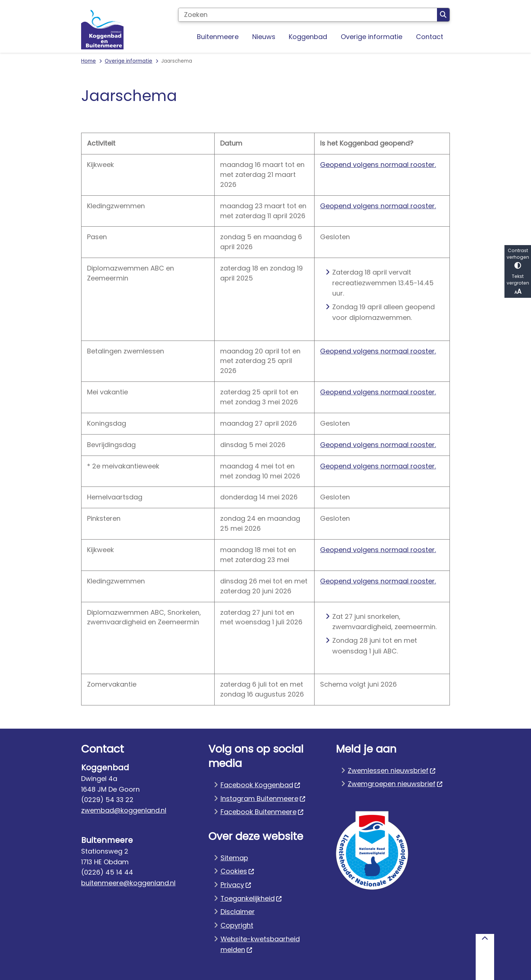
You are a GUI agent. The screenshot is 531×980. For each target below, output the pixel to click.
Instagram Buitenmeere (263, 798)
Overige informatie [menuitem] (372, 37)
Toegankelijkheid (251, 898)
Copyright (237, 925)
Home (88, 61)
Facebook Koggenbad (261, 785)
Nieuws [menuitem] (264, 37)
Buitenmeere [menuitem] (218, 37)
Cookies (237, 871)
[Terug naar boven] (485, 957)
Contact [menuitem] (430, 37)
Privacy (236, 885)
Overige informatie (129, 61)
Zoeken (443, 15)
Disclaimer (238, 912)
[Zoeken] (308, 15)
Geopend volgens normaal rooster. (378, 165)
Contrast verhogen (518, 258)
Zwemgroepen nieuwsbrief (395, 784)
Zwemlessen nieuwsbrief (392, 770)
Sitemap (234, 858)
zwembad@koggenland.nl (124, 810)
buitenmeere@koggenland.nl (128, 883)
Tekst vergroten (518, 285)
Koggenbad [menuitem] (308, 37)
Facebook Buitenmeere (262, 812)
